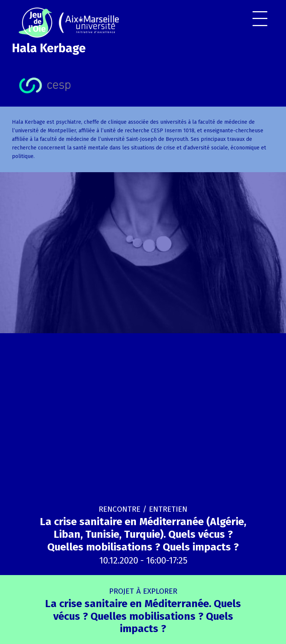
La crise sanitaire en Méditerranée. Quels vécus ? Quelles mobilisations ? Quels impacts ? (143, 611)
